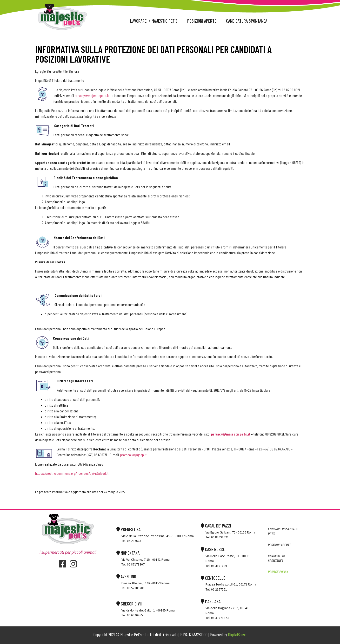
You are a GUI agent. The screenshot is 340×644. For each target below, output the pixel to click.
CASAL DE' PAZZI (216, 526)
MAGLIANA (211, 601)
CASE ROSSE (213, 549)
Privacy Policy (278, 572)
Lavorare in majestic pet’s (154, 21)
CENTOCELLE (213, 578)
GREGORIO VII (129, 604)
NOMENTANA (128, 553)
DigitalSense (237, 635)
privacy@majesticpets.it (92, 95)
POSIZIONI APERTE (202, 21)
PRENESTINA (128, 529)
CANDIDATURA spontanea (247, 21)
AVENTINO (126, 576)
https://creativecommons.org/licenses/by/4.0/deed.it (72, 473)
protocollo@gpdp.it (133, 455)
